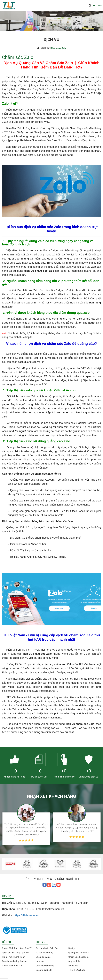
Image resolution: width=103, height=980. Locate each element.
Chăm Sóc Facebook (79, 957)
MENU (97, 5)
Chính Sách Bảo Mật (12, 965)
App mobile (74, 961)
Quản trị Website (44, 970)
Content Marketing (45, 965)
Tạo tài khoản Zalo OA (47, 948)
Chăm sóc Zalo (43, 957)
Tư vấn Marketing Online (14, 961)
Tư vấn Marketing (44, 952)
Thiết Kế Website (77, 970)
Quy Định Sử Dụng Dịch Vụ (15, 952)
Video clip (73, 965)
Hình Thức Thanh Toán (14, 957)
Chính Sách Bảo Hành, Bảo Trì (17, 948)
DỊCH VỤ (45, 48)
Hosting (40, 961)
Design (72, 948)
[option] (26, 824)
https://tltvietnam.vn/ (26, 915)
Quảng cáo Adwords (78, 952)
